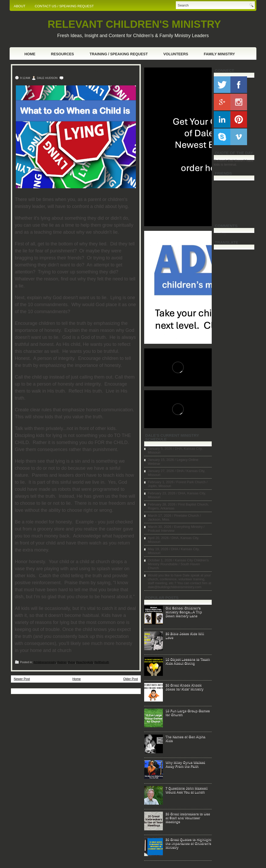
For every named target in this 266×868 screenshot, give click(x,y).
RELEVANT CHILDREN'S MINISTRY (134, 24)
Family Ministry (219, 54)
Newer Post (22, 679)
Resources (62, 54)
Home (30, 54)
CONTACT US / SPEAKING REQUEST (64, 6)
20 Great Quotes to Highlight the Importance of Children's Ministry (188, 843)
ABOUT (20, 6)
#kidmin (62, 662)
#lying (71, 662)
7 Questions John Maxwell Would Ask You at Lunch (187, 790)
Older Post (131, 679)
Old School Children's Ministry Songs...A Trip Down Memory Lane (184, 612)
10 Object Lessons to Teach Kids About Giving (188, 661)
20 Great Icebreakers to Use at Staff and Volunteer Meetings (188, 817)
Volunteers (176, 54)
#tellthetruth (101, 662)
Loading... (221, 234)
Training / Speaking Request (119, 54)
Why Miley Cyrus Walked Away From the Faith (185, 764)
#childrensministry (45, 662)
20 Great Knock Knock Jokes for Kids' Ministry (184, 687)
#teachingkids (85, 662)
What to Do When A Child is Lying (58, 71)
